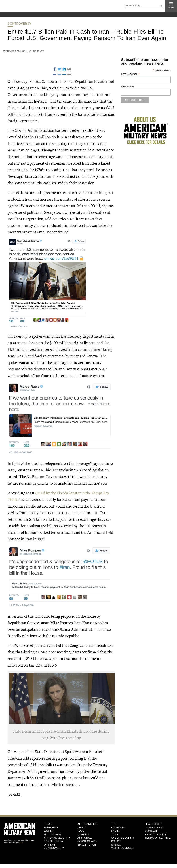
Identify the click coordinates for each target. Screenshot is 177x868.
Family (116, 831)
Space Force (87, 844)
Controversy (19, 24)
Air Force (85, 838)
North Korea (53, 841)
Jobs (115, 834)
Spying (116, 844)
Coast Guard (87, 841)
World (49, 831)
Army (81, 827)
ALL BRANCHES (87, 824)
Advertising (154, 827)
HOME (48, 824)
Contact (151, 831)
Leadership (153, 824)
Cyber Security (123, 838)
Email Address (130, 74)
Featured (51, 827)
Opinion (49, 844)
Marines (83, 834)
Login (21, 842)
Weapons (118, 827)
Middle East (52, 834)
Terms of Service (158, 838)
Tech (115, 824)
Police (116, 841)
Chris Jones (37, 51)
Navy (81, 831)
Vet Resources (122, 848)
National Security (57, 838)
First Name (127, 87)
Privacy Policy (156, 834)
